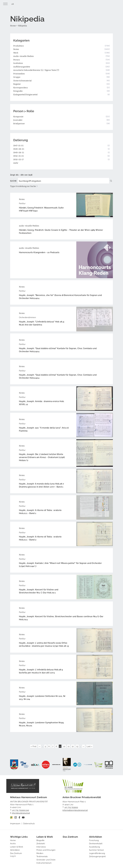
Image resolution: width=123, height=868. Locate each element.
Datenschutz (29, 823)
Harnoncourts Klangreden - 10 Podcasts (39, 252)
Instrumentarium (44, 863)
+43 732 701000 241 (20, 810)
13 (78, 746)
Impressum (15, 823)
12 (73, 746)
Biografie (40, 840)
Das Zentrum (16, 853)
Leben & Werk (17, 847)
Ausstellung (94, 847)
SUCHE (13, 181)
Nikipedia (23, 26)
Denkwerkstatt (96, 843)
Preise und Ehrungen (46, 850)
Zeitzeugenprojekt (97, 856)
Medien (40, 853)
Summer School (96, 850)
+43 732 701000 (71, 807)
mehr (16, 163)
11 (69, 746)
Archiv (13, 843)
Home (13, 26)
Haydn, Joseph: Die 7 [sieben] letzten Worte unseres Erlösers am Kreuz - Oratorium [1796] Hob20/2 (42, 457)
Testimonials (42, 856)
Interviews (41, 847)
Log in (13, 856)
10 (65, 746)
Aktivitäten (15, 850)
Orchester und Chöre (46, 860)
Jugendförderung (97, 853)
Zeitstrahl (41, 843)
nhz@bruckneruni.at (21, 813)
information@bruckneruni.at (75, 810)
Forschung (94, 840)
